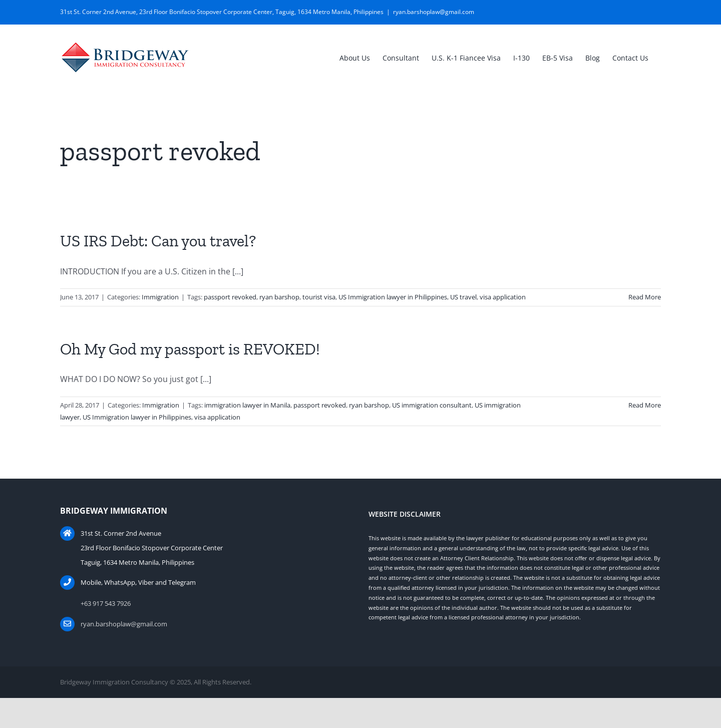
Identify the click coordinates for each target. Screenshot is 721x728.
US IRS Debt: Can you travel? (158, 241)
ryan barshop (279, 297)
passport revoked (230, 297)
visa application (503, 297)
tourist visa (319, 297)
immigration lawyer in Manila (247, 405)
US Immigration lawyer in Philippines (393, 297)
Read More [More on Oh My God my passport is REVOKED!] (645, 405)
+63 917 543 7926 (106, 603)
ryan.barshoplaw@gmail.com (434, 12)
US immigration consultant (432, 405)
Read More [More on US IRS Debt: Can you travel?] (645, 297)
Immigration (160, 297)
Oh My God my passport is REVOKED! (190, 349)
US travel (463, 297)
